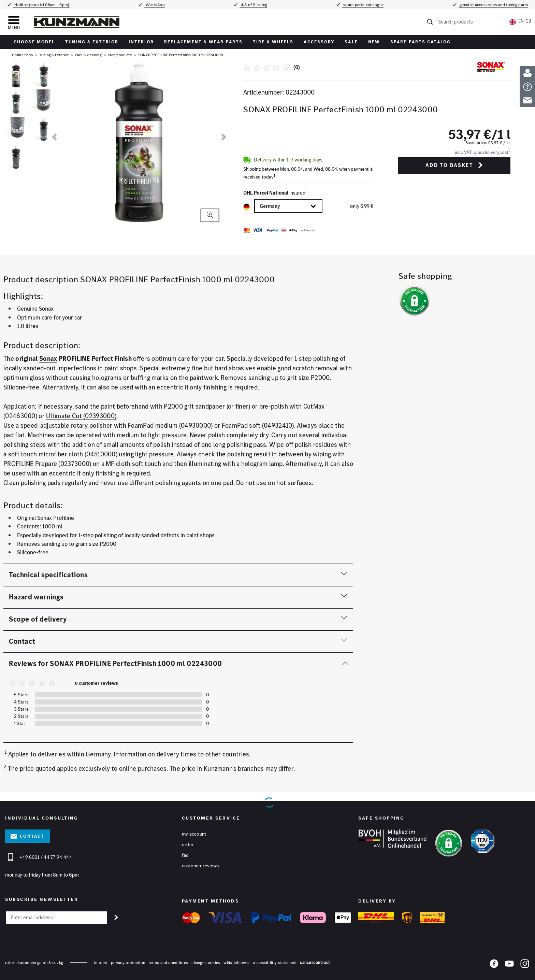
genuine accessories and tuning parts (493, 5)
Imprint (101, 962)
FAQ (185, 855)
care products (120, 55)
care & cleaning (88, 55)
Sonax (48, 359)
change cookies (206, 962)
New (374, 42)
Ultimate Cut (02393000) (81, 416)
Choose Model (34, 42)
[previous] (54, 137)
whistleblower (237, 962)
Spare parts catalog (421, 42)
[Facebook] (494, 965)
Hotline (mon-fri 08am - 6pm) (41, 5)
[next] (224, 137)
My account (194, 834)
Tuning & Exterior (92, 42)
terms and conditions (168, 962)
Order (188, 845)
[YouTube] (509, 965)
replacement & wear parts (203, 42)
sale (351, 42)
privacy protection (128, 962)
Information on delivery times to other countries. (182, 754)
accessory (319, 42)
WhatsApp (155, 5)
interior (141, 42)
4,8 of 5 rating (253, 5)
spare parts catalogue (363, 5)
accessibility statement (275, 962)
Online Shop (22, 55)
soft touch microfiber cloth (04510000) (63, 454)
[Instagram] (525, 965)
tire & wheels (273, 42)
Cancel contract (315, 962)
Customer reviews (200, 866)
